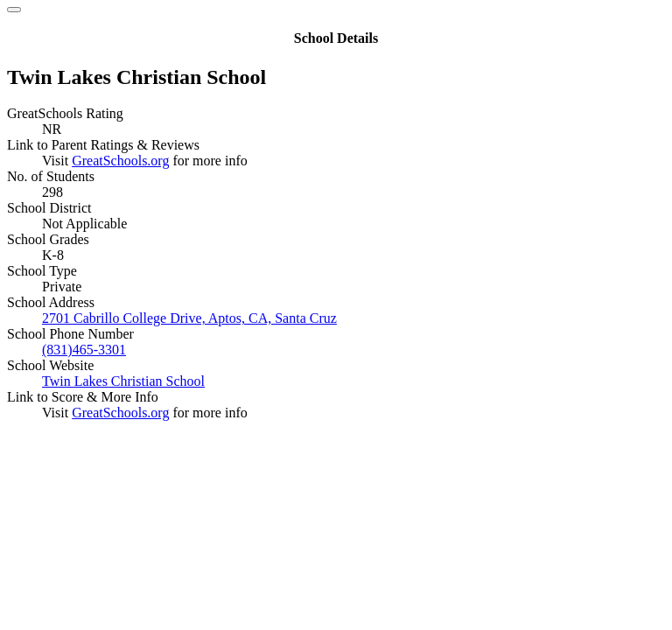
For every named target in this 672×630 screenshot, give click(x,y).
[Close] (14, 10)
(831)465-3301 (84, 350)
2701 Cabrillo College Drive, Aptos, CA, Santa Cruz (189, 318)
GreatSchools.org (120, 161)
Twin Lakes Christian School (123, 381)
